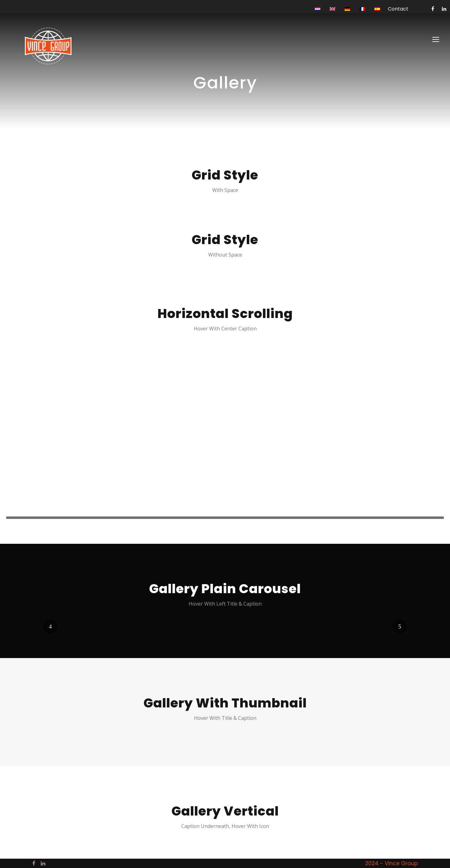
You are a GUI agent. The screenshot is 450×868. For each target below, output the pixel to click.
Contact (398, 9)
